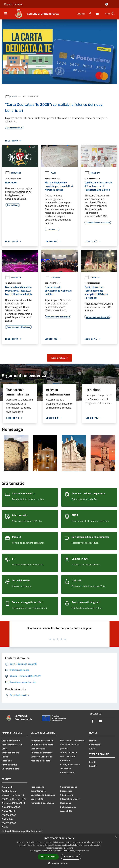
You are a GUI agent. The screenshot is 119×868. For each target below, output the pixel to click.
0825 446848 (13, 807)
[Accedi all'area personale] (107, 4)
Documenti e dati (10, 769)
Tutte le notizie (59, 358)
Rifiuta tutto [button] (71, 857)
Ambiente (65, 760)
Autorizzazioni (67, 772)
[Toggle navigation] (6, 13)
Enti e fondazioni (10, 753)
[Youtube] (96, 14)
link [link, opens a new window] (87, 851)
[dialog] (59, 851)
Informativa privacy (70, 799)
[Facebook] (89, 14)
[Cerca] (113, 14)
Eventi (92, 762)
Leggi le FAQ (37, 799)
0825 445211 (18, 803)
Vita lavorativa (38, 749)
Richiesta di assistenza (42, 803)
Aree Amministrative (12, 745)
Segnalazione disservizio (43, 795)
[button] (59, 863)
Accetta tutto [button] (48, 857)
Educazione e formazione (73, 740)
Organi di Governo (11, 741)
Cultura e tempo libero (42, 745)
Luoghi (93, 766)
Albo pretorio (67, 795)
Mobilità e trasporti (41, 761)
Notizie (93, 741)
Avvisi (13, 96)
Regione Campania (13, 4)
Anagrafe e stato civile (42, 741)
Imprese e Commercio (42, 753)
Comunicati (13, 173)
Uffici (4, 749)
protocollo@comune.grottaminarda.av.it (22, 831)
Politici (5, 757)
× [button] (116, 837)
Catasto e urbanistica (42, 757)
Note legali (65, 803)
